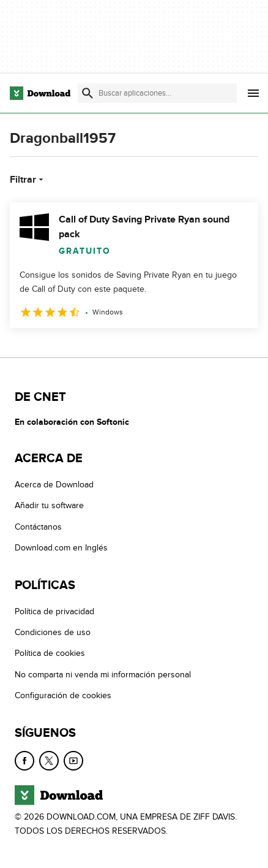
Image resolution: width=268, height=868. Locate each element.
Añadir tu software (49, 506)
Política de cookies (50, 654)
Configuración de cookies (63, 695)
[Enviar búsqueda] (87, 93)
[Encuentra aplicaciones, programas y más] (157, 93)
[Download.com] (40, 93)
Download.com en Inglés (61, 548)
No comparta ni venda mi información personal (103, 675)
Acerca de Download (54, 485)
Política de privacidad (54, 611)
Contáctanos (38, 527)
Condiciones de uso (53, 632)
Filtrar (28, 180)
